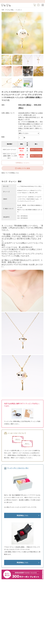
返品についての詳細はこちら (10, 173)
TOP (3, 10)
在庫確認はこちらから (22, 163)
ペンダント (19, 10)
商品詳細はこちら (22, 515)
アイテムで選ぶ (10, 10)
